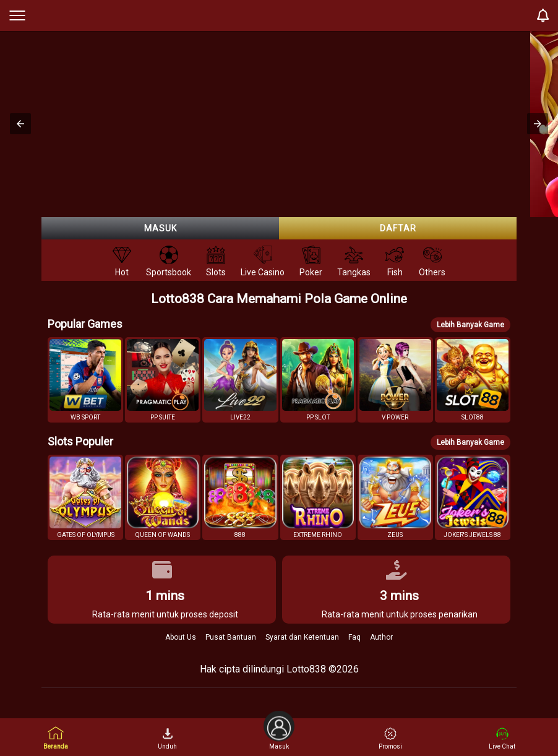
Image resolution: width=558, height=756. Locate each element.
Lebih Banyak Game (470, 325)
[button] (20, 124)
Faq (354, 637)
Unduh (167, 739)
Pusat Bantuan (231, 637)
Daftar (398, 228)
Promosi (390, 739)
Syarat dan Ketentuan (302, 637)
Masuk (161, 228)
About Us (181, 637)
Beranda (56, 738)
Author (381, 637)
